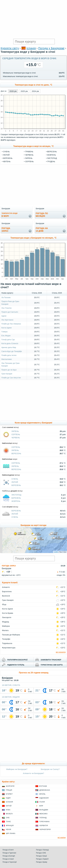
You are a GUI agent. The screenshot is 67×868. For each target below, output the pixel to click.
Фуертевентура (9, 648)
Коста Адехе (7, 328)
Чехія (8, 829)
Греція (9, 790)
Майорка (6, 626)
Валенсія (6, 596)
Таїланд (43, 818)
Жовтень (52, 155)
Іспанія (31, 48)
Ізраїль (42, 794)
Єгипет (9, 794)
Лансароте (7, 617)
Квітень (7, 162)
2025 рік (24, 91)
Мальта (9, 814)
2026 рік (13, 91)
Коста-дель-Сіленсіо (10, 343)
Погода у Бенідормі (51, 48)
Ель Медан (6, 336)
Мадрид (5, 622)
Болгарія (10, 786)
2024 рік (35, 91)
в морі (9, 215)
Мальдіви (44, 810)
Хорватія (44, 825)
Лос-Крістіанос (7, 320)
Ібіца (4, 604)
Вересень (52, 152)
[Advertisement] (33, 19)
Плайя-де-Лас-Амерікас (11, 324)
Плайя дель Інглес (9, 355)
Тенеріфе (6, 639)
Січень (6, 152)
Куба (8, 810)
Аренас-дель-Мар (9, 347)
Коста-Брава (8, 613)
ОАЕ (8, 818)
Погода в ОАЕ (41, 853)
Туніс (8, 822)
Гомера (4, 332)
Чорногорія (45, 829)
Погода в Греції (42, 856)
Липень (29, 158)
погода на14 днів (42, 230)
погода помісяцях (42, 215)
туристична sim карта (52, 665)
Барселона (7, 592)
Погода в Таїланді (42, 850)
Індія (8, 798)
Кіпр (41, 806)
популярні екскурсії (17, 660)
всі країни (62, 838)
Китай (9, 806)
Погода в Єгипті (8, 850)
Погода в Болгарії (9, 856)
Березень (8, 158)
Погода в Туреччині (9, 853)
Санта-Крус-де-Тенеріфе (12, 351)
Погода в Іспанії (8, 859)
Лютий (6, 155)
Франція (10, 825)
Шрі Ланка (11, 833)
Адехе (4, 316)
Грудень (51, 162)
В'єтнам (43, 786)
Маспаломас (7, 359)
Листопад (52, 158)
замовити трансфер (51, 660)
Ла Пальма (6, 297)
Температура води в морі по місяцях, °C (33, 146)
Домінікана (45, 790)
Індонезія (44, 798)
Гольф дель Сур (8, 340)
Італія (42, 802)
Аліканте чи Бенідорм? (34, 773)
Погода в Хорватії (42, 859)
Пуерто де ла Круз (9, 370)
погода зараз (6, 230)
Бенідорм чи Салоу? (50, 769)
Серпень (29, 162)
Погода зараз (9, 566)
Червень (29, 155)
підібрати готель (16, 665)
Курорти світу (10, 48)
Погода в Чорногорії (10, 862)
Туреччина (44, 822)
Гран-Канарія (7, 374)
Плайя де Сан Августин (11, 378)
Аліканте (6, 587)
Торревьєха (7, 643)
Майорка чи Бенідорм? (17, 769)
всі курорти (61, 652)
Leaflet (56, 552)
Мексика (43, 814)
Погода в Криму (42, 862)
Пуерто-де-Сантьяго (10, 312)
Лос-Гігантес (7, 308)
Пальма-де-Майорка (11, 635)
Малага (5, 630)
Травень (29, 152)
